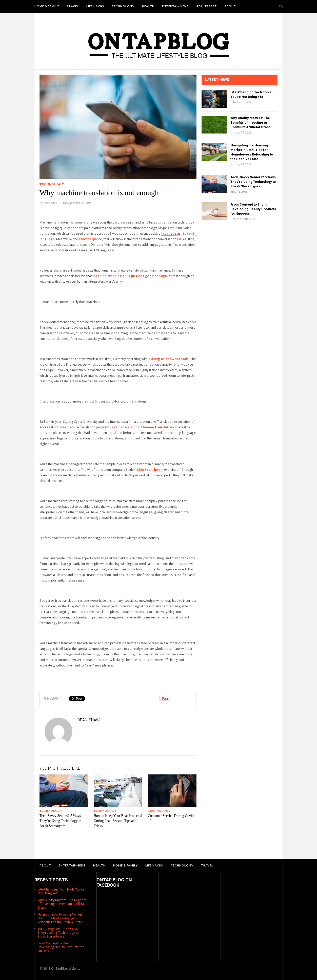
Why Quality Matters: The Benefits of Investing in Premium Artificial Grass (250, 122)
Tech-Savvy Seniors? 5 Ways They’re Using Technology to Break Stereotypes (60, 821)
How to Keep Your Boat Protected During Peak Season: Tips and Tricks (118, 821)
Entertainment (175, 6)
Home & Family (47, 6)
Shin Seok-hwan (150, 470)
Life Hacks (95, 6)
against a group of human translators (143, 427)
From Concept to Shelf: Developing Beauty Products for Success (253, 209)
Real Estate (207, 6)
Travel (73, 6)
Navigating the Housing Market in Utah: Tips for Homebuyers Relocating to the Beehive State (61, 918)
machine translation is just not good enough (130, 276)
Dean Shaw (51, 203)
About (230, 6)
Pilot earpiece (90, 239)
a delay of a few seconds (169, 359)
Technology (123, 6)
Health (148, 6)
